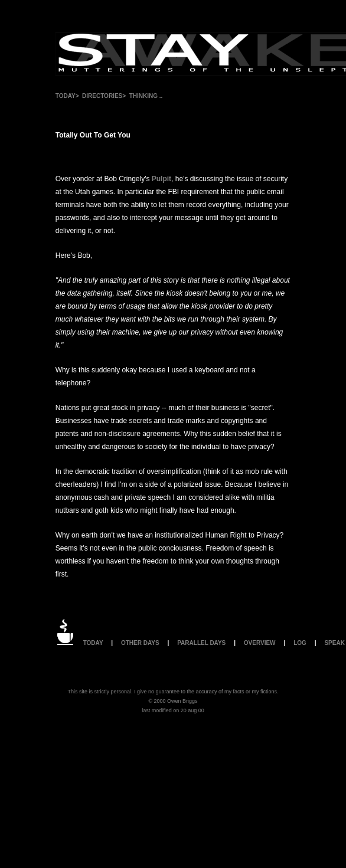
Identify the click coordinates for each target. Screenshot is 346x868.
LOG (300, 643)
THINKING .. (146, 96)
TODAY (93, 643)
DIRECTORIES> (104, 96)
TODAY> (67, 96)
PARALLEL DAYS (201, 643)
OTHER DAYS (140, 643)
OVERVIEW (260, 643)
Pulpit (161, 179)
